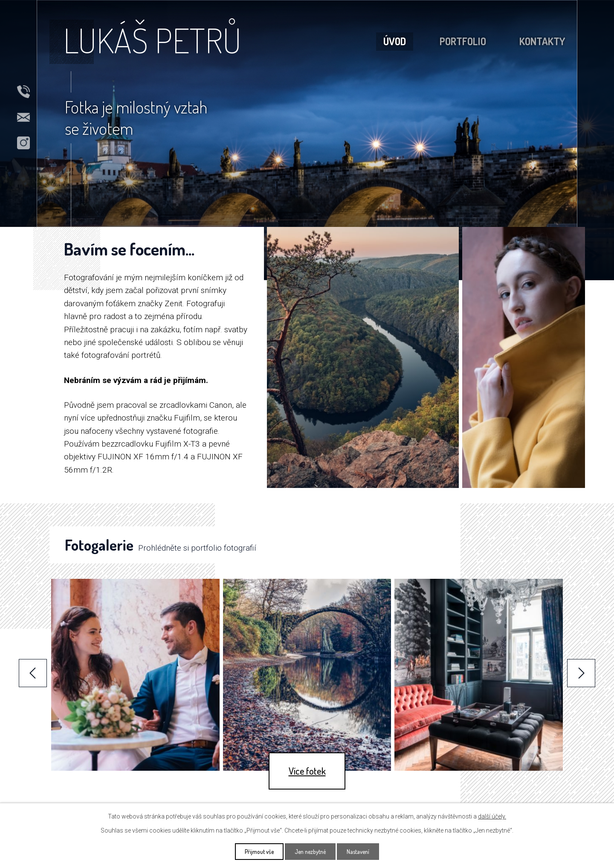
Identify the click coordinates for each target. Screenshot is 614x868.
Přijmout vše (259, 852)
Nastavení (358, 852)
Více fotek (307, 771)
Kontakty (542, 41)
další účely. (492, 816)
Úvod (395, 41)
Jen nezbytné (310, 852)
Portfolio (463, 41)
